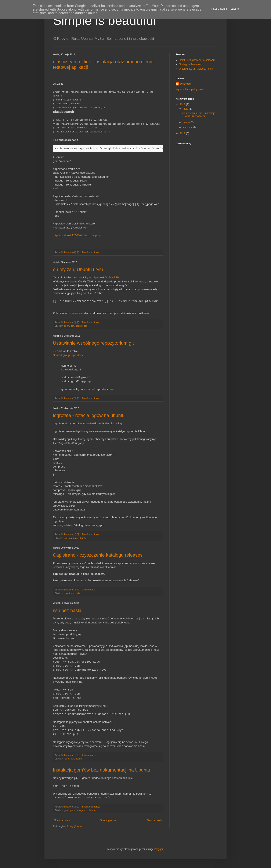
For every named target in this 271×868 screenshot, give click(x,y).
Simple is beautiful (104, 20)
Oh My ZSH (112, 277)
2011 (183, 133)
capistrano (69, 593)
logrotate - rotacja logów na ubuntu (89, 415)
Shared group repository (68, 355)
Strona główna (108, 820)
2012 (183, 105)
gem (66, 810)
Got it (235, 10)
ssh (73, 759)
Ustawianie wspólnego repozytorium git (93, 343)
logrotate (73, 538)
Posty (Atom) (74, 827)
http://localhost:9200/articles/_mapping (77, 235)
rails (78, 593)
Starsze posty (154, 820)
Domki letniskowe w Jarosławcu (197, 60)
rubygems (81, 810)
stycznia (188, 127)
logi (66, 538)
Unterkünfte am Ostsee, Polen (196, 69)
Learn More (219, 10)
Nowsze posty (62, 820)
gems (72, 810)
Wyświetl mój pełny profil (190, 89)
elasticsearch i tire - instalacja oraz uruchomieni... (199, 115)
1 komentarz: (89, 590)
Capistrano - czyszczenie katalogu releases (98, 555)
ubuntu (79, 326)
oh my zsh (69, 326)
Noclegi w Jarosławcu (191, 64)
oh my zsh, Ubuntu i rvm (78, 269)
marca (187, 122)
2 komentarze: (90, 755)
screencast (76, 313)
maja (186, 109)
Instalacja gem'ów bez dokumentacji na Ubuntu (102, 770)
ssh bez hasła (67, 610)
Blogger (159, 849)
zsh (86, 326)
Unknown (186, 84)
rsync (67, 759)
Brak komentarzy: (91, 252)
